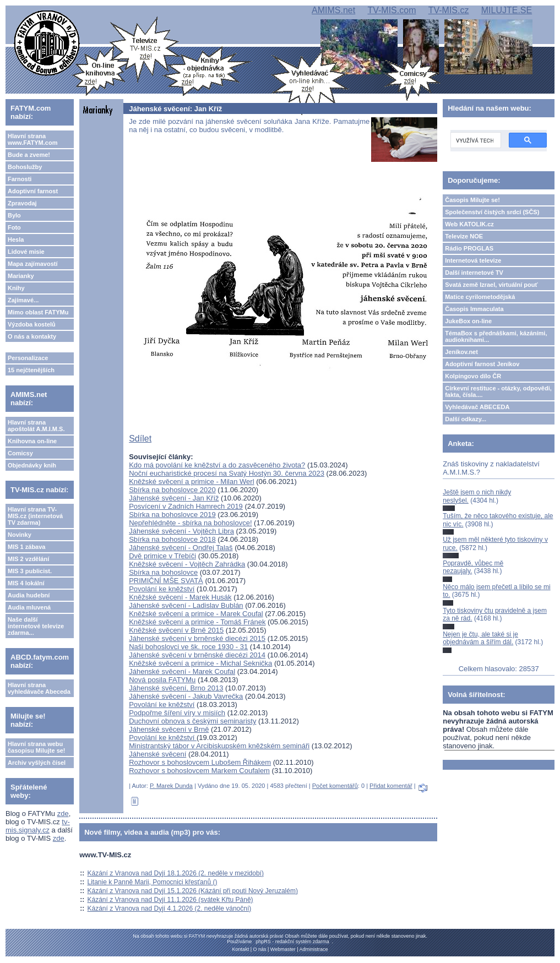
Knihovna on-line (32, 441)
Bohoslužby (25, 167)
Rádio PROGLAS (469, 248)
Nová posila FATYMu (162, 680)
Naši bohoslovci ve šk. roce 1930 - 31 (188, 647)
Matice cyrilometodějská (480, 297)
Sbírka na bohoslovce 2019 (172, 515)
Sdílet (140, 439)
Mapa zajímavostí (32, 264)
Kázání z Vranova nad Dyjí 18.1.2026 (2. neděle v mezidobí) (176, 873)
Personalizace (28, 358)
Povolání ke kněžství (162, 589)
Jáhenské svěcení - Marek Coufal (182, 671)
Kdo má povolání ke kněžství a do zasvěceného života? (217, 465)
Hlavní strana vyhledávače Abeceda (39, 688)
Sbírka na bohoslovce (163, 572)
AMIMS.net (333, 10)
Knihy (16, 288)
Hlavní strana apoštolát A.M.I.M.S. (36, 426)
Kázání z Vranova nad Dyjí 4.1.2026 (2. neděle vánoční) (170, 908)
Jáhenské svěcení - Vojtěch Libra (181, 531)
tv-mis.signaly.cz (38, 826)
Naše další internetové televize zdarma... (36, 626)
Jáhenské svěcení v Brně (169, 729)
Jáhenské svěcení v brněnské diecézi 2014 (197, 655)
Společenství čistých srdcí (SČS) (492, 212)
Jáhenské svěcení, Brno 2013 (176, 688)
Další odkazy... (466, 419)
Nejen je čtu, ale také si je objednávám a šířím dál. (480, 638)
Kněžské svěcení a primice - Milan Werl (191, 482)
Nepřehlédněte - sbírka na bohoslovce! (190, 523)
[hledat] (475, 140)
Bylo (14, 215)
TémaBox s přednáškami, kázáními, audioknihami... (496, 336)
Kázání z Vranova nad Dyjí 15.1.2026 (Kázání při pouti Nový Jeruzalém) (193, 891)
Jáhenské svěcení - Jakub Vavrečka (186, 696)
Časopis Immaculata (474, 309)
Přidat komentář (391, 786)
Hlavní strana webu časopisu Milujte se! (37, 747)
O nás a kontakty (32, 336)
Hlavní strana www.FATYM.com (32, 139)
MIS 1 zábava (26, 547)
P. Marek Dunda (171, 786)
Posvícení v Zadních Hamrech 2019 (186, 506)
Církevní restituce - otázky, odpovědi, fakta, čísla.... (498, 391)
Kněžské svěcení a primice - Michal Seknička (200, 663)
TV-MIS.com (392, 10)
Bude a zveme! (29, 155)
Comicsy (20, 453)
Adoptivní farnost (33, 191)
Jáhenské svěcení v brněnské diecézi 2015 (197, 638)
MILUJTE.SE (507, 10)
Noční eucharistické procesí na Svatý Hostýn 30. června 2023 (227, 473)
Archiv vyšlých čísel (37, 763)
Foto (14, 227)
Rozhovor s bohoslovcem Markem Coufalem (199, 771)
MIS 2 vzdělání (28, 559)
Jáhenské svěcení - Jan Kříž (174, 498)
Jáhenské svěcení (157, 754)
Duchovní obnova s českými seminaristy (192, 721)
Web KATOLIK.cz (469, 224)
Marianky (21, 276)
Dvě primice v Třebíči (162, 556)
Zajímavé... (23, 300)
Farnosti (20, 179)
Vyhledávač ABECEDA (477, 407)
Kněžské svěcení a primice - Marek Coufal (196, 614)
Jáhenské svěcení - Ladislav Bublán (186, 605)
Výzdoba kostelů (32, 324)
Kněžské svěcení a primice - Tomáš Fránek (197, 622)
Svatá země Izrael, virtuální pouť (491, 285)
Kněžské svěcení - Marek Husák (180, 597)
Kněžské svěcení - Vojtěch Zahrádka (187, 564)
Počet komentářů (335, 786)
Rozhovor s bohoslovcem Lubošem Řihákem (200, 762)
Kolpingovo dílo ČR (473, 376)
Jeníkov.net (461, 352)
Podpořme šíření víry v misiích (177, 713)
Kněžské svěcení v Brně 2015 (176, 630)
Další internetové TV (474, 273)
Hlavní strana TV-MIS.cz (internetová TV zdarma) (35, 516)
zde (63, 814)
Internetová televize (473, 260)
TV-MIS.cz (449, 10)
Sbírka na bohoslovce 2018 (172, 539)
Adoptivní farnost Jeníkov (482, 364)
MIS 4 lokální (26, 583)
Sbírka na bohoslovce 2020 (172, 490)
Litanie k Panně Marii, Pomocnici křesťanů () (153, 882)
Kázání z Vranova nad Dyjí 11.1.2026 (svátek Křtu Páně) (170, 900)
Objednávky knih (32, 465)
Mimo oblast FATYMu (38, 312)
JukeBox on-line (468, 321)
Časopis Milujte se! (472, 200)
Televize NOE (464, 236)
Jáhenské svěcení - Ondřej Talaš (181, 548)
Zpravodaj (22, 203)
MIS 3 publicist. (30, 571)
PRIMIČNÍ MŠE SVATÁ (166, 581)
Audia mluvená (29, 607)
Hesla (16, 240)
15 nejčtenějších (31, 370)
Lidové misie (26, 252)
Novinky (20, 535)
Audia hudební (29, 595)
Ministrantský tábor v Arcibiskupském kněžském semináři (219, 746)
